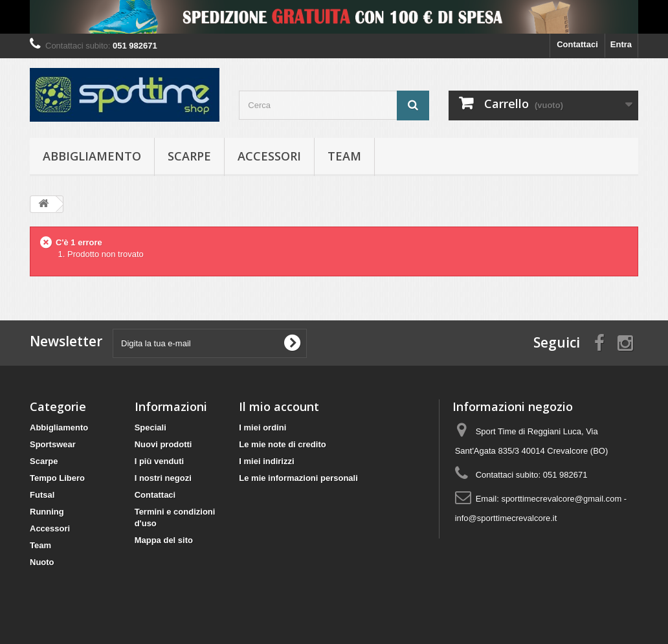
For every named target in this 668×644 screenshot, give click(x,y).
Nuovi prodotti (163, 444)
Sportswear (53, 444)
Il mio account (279, 406)
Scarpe (189, 156)
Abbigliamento (92, 156)
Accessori (269, 156)
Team (344, 156)
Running (47, 512)
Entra (621, 44)
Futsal (42, 495)
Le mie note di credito (282, 444)
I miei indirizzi (266, 461)
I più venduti (160, 461)
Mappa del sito (164, 540)
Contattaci (577, 44)
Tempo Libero (57, 478)
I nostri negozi (163, 478)
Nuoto (42, 562)
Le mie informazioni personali (298, 478)
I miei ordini (262, 427)
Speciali (150, 427)
